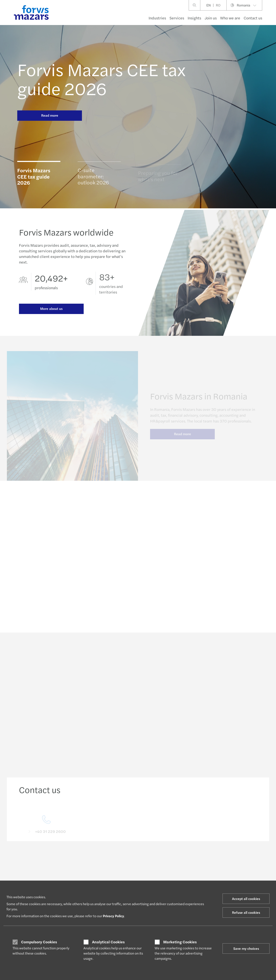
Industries (157, 18)
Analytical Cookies (108, 942)
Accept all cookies (246, 899)
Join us (211, 18)
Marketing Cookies (180, 942)
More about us (51, 311)
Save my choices (246, 948)
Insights (194, 18)
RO (218, 5)
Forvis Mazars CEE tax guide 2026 (101, 79)
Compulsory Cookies (39, 942)
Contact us (253, 18)
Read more (50, 115)
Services (177, 18)
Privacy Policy (113, 916)
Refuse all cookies (246, 912)
